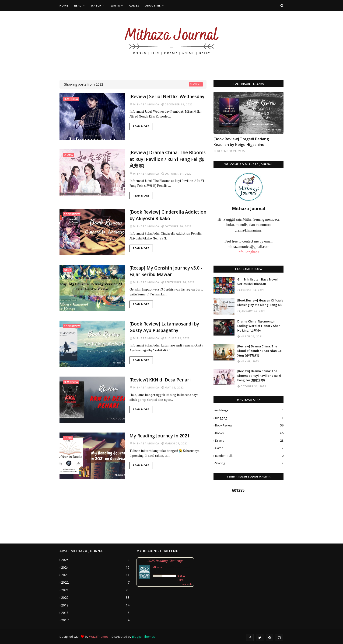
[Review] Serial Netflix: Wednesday (167, 97)
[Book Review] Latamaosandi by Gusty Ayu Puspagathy (164, 327)
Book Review (249, 426)
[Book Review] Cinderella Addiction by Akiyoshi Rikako (168, 215)
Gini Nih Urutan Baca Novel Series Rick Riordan (257, 282)
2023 (95, 575)
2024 (95, 568)
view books (187, 584)
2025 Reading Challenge (165, 561)
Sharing (249, 463)
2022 (95, 582)
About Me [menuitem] (153, 5)
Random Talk (249, 456)
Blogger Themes (143, 637)
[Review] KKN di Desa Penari (160, 380)
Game (249, 448)
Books (249, 433)
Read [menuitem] (78, 5)
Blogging (249, 418)
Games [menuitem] (134, 5)
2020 (95, 598)
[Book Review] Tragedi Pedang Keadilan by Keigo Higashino (241, 142)
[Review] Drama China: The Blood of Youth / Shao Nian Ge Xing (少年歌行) (259, 351)
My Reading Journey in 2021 (160, 436)
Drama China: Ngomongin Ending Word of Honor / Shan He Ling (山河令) (259, 326)
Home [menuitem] (64, 5)
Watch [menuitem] (96, 5)
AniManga (249, 410)
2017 (95, 620)
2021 (95, 590)
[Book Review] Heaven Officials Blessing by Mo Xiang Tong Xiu (260, 303)
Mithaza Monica (146, 104)
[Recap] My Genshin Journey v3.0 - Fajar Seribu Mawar (166, 271)
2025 (95, 560)
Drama (249, 441)
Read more (141, 126)
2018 (95, 613)
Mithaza (157, 567)
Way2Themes (99, 637)
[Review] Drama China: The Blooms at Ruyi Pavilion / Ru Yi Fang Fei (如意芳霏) (168, 159)
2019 (95, 605)
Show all (196, 84)
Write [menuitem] (115, 5)
